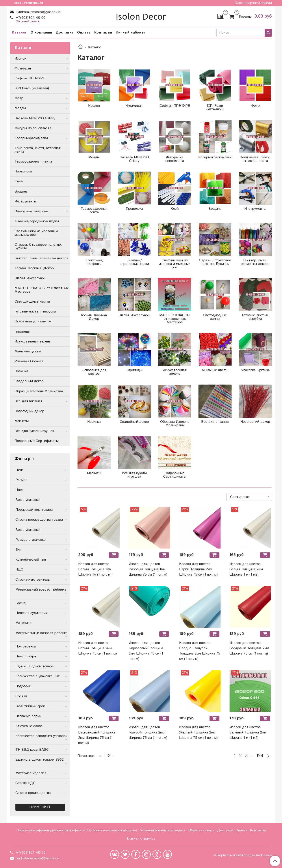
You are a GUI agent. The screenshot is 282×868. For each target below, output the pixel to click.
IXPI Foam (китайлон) (32, 88)
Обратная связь (201, 830)
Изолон (20, 59)
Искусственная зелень (33, 341)
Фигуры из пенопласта (33, 128)
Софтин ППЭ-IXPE (30, 78)
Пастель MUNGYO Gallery (35, 118)
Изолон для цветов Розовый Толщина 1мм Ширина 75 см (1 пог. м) (148, 569)
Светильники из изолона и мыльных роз (36, 233)
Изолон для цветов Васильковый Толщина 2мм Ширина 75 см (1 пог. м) (97, 735)
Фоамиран (23, 68)
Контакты (103, 33)
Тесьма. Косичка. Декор (34, 268)
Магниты (22, 421)
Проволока (23, 171)
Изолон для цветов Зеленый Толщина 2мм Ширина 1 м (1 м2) (248, 732)
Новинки (21, 371)
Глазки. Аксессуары (30, 278)
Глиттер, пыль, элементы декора (41, 258)
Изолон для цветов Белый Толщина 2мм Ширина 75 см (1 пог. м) (97, 648)
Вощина (21, 192)
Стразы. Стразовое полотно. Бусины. (38, 246)
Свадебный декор (29, 381)
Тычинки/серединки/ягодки (37, 221)
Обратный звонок (28, 22)
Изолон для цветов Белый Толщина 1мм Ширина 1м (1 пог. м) (95, 569)
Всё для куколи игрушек (34, 431)
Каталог (19, 33)
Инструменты (26, 201)
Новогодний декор (29, 411)
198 (260, 756)
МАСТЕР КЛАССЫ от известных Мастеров (42, 290)
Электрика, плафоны (32, 211)
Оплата (84, 33)
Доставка (65, 33)
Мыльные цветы (28, 351)
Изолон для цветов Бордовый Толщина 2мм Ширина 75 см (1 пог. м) (249, 648)
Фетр (19, 98)
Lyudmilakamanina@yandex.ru (38, 12)
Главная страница (141, 839)
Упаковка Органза (29, 361)
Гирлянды (22, 332)
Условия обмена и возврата (163, 830)
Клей (19, 181)
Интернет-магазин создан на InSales (243, 855)
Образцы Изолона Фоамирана (39, 391)
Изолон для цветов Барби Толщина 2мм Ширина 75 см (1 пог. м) (198, 569)
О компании (41, 33)
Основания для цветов (33, 321)
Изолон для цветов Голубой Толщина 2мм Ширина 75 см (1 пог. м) (148, 732)
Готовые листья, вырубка (35, 311)
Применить (40, 807)
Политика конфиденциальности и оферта (50, 830)
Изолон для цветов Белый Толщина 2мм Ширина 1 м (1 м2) (246, 569)
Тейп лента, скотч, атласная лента (38, 150)
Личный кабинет (131, 33)
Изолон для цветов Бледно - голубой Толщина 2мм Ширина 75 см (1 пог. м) (200, 651)
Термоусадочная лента (33, 162)
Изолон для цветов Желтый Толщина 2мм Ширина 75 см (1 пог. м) (198, 732)
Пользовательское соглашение (112, 830)
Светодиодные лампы (32, 302)
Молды (20, 108)
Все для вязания (28, 401)
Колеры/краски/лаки (31, 138)
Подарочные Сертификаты (37, 441)
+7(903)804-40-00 (30, 18)
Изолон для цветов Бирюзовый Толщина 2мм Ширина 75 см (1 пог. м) (146, 651)
